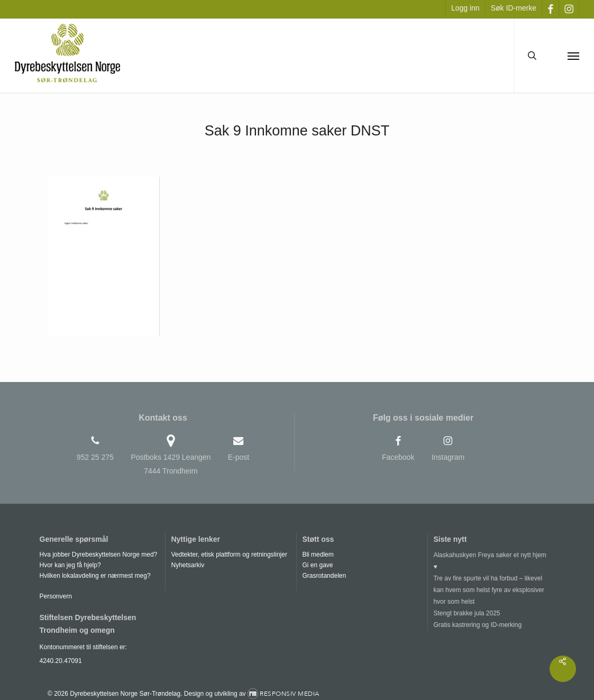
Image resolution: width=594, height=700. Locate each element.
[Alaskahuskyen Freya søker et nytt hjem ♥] (492, 561)
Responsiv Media (290, 694)
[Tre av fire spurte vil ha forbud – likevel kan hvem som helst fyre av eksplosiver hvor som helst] (492, 590)
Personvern (56, 596)
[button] (573, 56)
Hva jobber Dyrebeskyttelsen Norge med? (99, 554)
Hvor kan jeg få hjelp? (70, 565)
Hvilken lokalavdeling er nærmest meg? (95, 576)
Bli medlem (318, 554)
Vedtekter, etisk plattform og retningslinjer (229, 554)
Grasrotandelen (324, 576)
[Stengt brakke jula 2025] (492, 613)
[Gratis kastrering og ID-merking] (492, 625)
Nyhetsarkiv (188, 565)
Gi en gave (317, 565)
